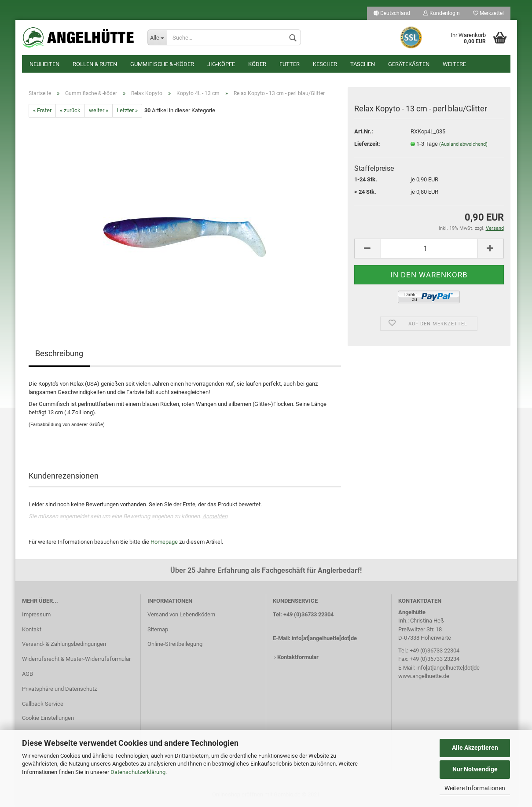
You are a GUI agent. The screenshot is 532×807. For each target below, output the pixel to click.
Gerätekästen (409, 64)
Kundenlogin (442, 13)
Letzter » (127, 112)
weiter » (99, 112)
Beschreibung (59, 354)
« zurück (70, 112)
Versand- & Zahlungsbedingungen (64, 645)
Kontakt (32, 630)
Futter (290, 64)
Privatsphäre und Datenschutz (59, 690)
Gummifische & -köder (162, 64)
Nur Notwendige (475, 769)
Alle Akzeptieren (475, 748)
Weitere (454, 64)
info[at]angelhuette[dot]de (324, 639)
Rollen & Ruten (95, 64)
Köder (257, 64)
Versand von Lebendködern (181, 615)
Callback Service (43, 705)
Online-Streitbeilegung (175, 645)
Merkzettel (488, 13)
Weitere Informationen (475, 788)
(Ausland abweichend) (463, 145)
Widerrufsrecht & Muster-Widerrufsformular (76, 660)
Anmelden (215, 517)
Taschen (363, 64)
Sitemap (158, 630)
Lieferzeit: (367, 145)
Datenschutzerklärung (138, 772)
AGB (28, 675)
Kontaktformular (298, 658)
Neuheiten (44, 64)
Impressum (36, 615)
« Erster (42, 112)
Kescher (325, 64)
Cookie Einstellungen (48, 719)
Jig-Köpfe (221, 64)
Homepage (164, 543)
